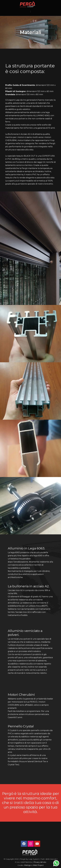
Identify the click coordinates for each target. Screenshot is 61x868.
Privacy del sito (40, 862)
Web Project (38, 865)
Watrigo (28, 865)
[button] (30, 12)
